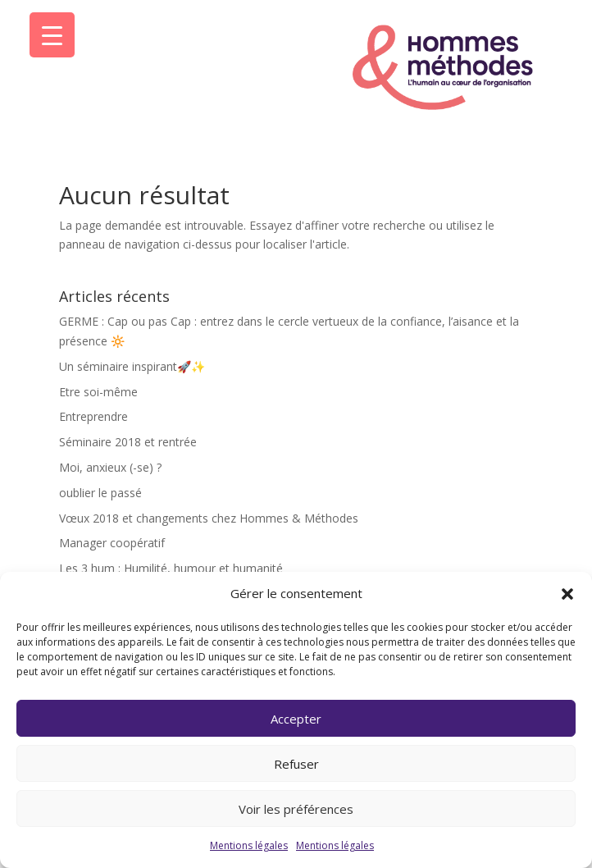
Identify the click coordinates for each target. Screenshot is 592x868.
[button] (567, 594)
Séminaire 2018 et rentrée (128, 442)
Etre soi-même (98, 392)
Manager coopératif (112, 543)
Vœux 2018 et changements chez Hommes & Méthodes (209, 518)
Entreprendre (93, 416)
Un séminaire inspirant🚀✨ (132, 366)
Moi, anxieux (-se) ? (110, 467)
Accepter (296, 719)
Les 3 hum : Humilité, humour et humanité (171, 568)
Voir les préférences (296, 809)
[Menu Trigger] (52, 35)
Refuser (296, 764)
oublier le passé (100, 493)
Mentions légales (249, 845)
